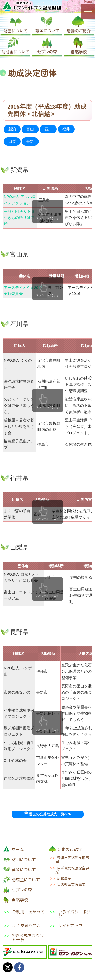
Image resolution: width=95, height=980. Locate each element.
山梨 (12, 141)
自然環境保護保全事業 (72, 870)
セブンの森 (47, 46)
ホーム (18, 849)
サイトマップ (70, 926)
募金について (47, 25)
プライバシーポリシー (74, 914)
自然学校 (79, 46)
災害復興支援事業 (71, 885)
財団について (15, 25)
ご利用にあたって (28, 912)
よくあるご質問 (26, 926)
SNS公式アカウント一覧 (28, 938)
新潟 (12, 129)
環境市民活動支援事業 (72, 860)
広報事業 (64, 878)
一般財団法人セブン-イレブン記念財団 (32, 6)
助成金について (15, 46)
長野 (30, 141)
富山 (30, 129)
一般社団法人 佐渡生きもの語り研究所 (20, 218)
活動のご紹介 (79, 25)
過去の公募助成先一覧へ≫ (48, 814)
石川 (48, 129)
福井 (66, 129)
